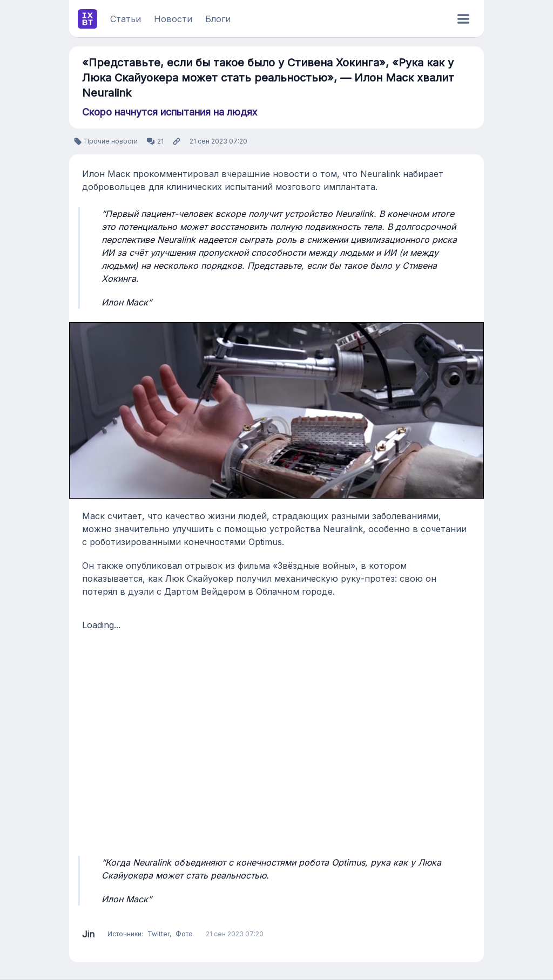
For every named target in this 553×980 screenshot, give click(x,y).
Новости (173, 19)
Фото (184, 934)
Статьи (126, 19)
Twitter (159, 934)
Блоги (218, 19)
